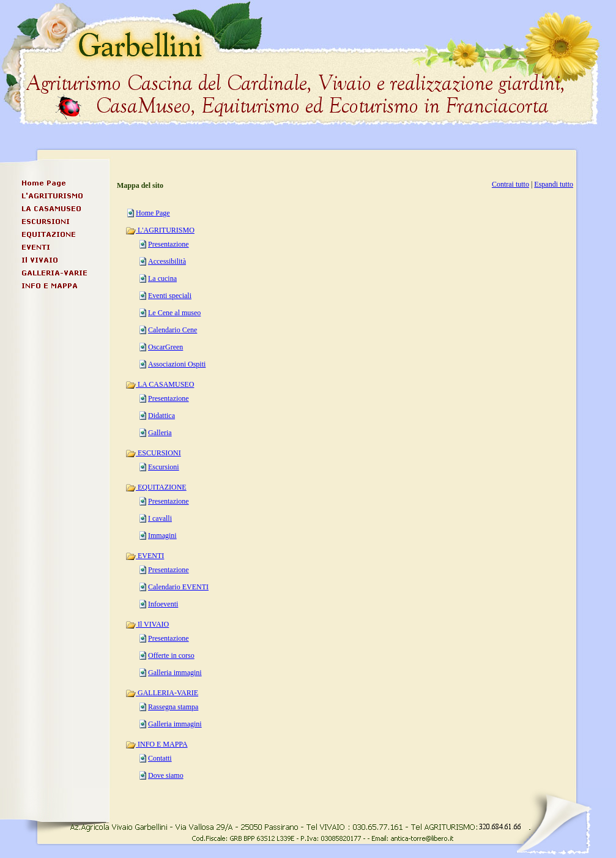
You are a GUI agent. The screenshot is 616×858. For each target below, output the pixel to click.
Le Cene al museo (174, 313)
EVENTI (145, 556)
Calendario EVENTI (178, 587)
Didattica (161, 416)
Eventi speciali (170, 296)
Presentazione (169, 244)
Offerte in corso (171, 655)
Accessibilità (167, 261)
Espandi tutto (554, 184)
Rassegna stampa (173, 707)
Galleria (160, 433)
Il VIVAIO (147, 624)
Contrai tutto (510, 184)
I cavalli (160, 518)
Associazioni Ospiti (177, 364)
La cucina (162, 278)
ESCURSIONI (153, 453)
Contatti (160, 758)
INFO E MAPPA (157, 744)
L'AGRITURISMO (160, 230)
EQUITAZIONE (156, 487)
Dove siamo (166, 775)
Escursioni (164, 467)
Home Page (153, 213)
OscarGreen (165, 347)
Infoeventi (163, 604)
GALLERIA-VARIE (162, 693)
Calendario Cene (173, 330)
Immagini (162, 535)
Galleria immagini (175, 673)
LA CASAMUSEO (160, 384)
